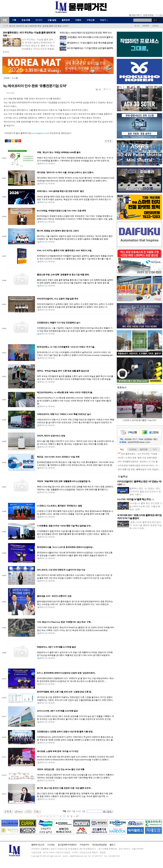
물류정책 (66, 20)
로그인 (137, 26)
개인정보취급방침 (99, 845)
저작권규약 (84, 845)
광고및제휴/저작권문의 (67, 845)
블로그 (112, 845)
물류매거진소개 (38, 845)
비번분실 (155, 26)
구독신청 (91, 20)
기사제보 (51, 845)
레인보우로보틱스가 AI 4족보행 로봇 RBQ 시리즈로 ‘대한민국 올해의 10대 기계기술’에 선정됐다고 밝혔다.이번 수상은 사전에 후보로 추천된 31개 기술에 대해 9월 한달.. (74, 401)
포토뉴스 (122, 387)
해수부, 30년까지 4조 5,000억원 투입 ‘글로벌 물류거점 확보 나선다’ (39, 26)
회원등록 (146, 26)
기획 (14, 20)
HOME (7, 78)
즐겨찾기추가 (135, 15)
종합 (5, 20)
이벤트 (78, 20)
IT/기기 (39, 20)
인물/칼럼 (52, 20)
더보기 (104, 20)
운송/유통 (26, 20)
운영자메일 (148, 15)
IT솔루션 (123, 477)
